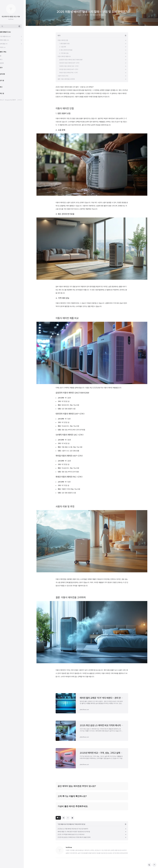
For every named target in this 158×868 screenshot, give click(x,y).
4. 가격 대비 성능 (62, 298)
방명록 (4, 63)
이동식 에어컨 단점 (65, 108)
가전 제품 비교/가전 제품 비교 (98, 15)
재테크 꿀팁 (6, 40)
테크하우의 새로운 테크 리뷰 (13, 17)
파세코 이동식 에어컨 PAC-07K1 (69, 477)
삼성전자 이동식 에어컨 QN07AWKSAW (72, 393)
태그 (3, 59)
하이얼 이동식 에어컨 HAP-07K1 (69, 456)
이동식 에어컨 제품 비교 (67, 318)
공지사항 (4, 74)
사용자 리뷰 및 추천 (65, 506)
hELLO (4, 100)
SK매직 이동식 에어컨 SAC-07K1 (70, 435)
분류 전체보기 (7, 32)
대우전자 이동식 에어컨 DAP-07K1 (70, 414)
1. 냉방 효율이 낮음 (63, 113)
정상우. (16, 100)
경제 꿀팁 (6, 44)
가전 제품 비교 (7, 36)
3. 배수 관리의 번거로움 (65, 214)
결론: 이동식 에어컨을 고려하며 (71, 597)
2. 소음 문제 (60, 130)
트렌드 (5, 47)
